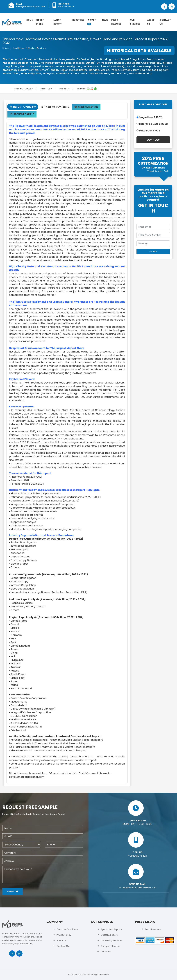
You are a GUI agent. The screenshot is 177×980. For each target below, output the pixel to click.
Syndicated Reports (111, 929)
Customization (86, 107)
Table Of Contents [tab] (55, 107)
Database (106, 952)
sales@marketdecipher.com (31, 7)
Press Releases (116, 22)
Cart (92, 22)
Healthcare (19, 48)
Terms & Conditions (67, 929)
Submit (12, 891)
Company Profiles (110, 946)
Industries (78, 20)
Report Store (40, 22)
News (105, 20)
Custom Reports (110, 935)
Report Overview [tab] (23, 107)
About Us (151, 22)
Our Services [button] (135, 22)
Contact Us (165, 22)
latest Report (58, 22)
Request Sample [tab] (22, 114)
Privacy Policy (64, 935)
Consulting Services (111, 940)
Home (30, 20)
